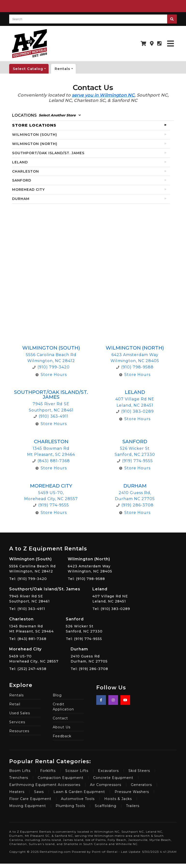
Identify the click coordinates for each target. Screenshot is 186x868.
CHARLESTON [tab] (26, 171)
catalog (31, 69)
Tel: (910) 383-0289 (111, 609)
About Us (62, 727)
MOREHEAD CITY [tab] (28, 190)
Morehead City (51, 486)
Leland (135, 392)
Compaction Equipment (61, 778)
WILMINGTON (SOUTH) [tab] (35, 135)
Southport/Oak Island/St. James (51, 395)
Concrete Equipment (113, 778)
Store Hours (51, 375)
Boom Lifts (20, 771)
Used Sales (20, 713)
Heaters (17, 792)
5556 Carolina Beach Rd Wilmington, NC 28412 (32, 565)
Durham (135, 486)
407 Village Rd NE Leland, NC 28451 (111, 595)
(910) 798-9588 (135, 367)
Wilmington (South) (51, 348)
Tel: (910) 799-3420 (28, 579)
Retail (15, 704)
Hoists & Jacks (118, 799)
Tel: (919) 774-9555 (84, 639)
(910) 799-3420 (51, 367)
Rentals (65, 69)
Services (17, 722)
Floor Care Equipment (30, 799)
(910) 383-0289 (135, 411)
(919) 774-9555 (135, 461)
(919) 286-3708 (135, 505)
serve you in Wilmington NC (103, 95)
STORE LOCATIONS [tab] (34, 125)
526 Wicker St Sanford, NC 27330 (84, 625)
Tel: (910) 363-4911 (27, 609)
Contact (60, 718)
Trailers (133, 806)
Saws (39, 792)
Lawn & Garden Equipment (79, 792)
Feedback (62, 736)
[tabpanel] (93, 370)
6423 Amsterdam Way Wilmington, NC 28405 (90, 565)
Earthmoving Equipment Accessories (45, 785)
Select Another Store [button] (60, 115)
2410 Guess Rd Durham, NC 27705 (89, 655)
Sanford (135, 442)
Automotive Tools (78, 799)
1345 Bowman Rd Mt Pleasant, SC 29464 (31, 625)
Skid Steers (139, 771)
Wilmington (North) (135, 348)
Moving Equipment (28, 806)
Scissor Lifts (77, 771)
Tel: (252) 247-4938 (28, 669)
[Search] (88, 19)
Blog (57, 695)
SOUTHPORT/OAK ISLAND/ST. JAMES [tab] (48, 153)
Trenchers (19, 778)
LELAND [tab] (20, 162)
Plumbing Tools (70, 806)
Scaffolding (106, 806)
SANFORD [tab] (22, 180)
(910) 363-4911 (51, 416)
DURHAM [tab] (21, 199)
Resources (19, 731)
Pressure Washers (132, 792)
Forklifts (48, 771)
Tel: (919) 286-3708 (89, 669)
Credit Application (63, 707)
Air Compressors (106, 785)
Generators (141, 785)
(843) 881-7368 (51, 461)
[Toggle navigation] (171, 44)
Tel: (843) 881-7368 (28, 639)
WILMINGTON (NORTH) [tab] (35, 144)
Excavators (108, 771)
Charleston (51, 442)
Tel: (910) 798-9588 (86, 579)
